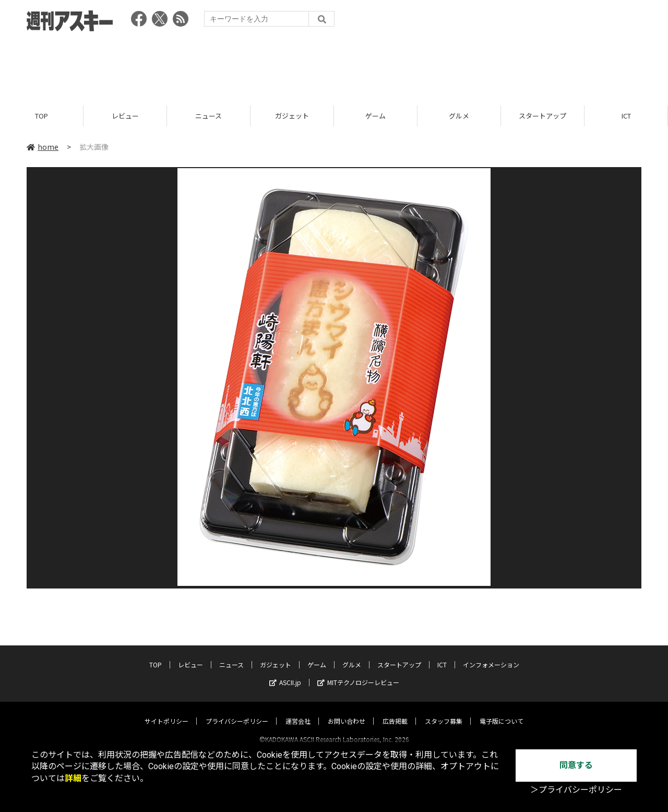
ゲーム (375, 116)
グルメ (459, 116)
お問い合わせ (347, 711)
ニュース (208, 116)
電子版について (502, 711)
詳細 (73, 778)
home (43, 147)
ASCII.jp (285, 673)
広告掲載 (395, 711)
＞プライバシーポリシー (576, 790)
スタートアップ (542, 116)
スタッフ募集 (444, 711)
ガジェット (292, 116)
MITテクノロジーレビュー (358, 673)
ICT (626, 116)
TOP (41, 116)
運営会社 (298, 711)
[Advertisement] (334, 65)
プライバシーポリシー (237, 711)
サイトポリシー (166, 711)
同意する (576, 765)
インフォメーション (491, 655)
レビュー (125, 116)
